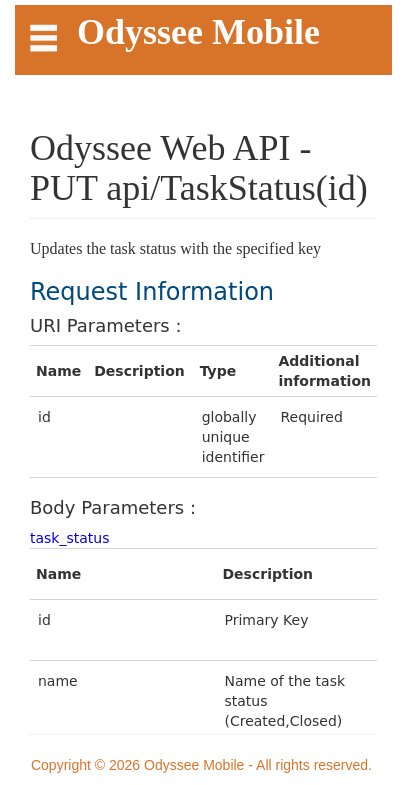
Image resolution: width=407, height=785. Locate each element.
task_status (70, 538)
